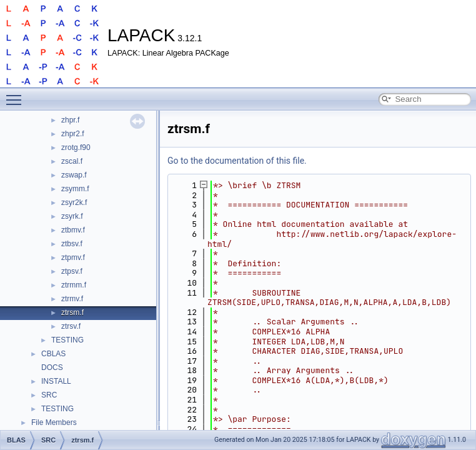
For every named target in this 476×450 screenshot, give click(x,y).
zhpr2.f (73, 134)
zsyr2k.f (74, 202)
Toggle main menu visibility (17, 94)
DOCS (52, 367)
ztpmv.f (73, 257)
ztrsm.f (72, 312)
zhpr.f (70, 120)
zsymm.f (75, 189)
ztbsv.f (72, 244)
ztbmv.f (73, 230)
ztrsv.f (71, 326)
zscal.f (72, 161)
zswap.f (74, 175)
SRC (49, 395)
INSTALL (56, 381)
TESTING (67, 340)
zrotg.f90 (76, 147)
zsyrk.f (72, 216)
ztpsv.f (72, 271)
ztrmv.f (72, 299)
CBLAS (53, 354)
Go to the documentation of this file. (237, 161)
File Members (54, 422)
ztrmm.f (74, 285)
